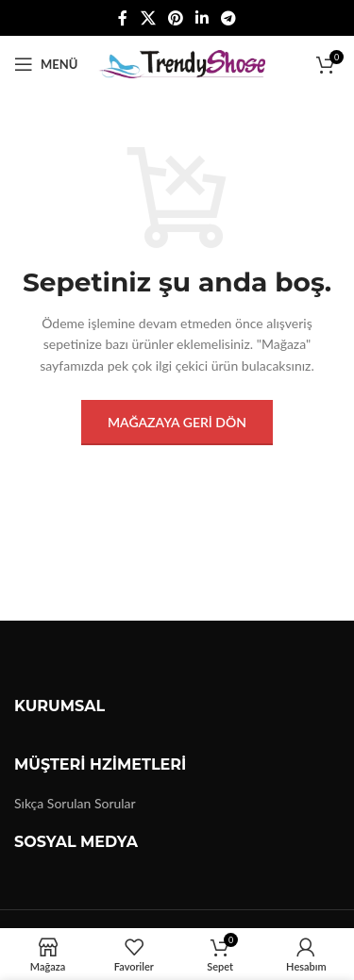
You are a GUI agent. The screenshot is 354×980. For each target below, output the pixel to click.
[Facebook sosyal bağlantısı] (123, 18)
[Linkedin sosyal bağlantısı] (202, 18)
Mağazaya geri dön (177, 422)
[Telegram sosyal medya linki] (229, 18)
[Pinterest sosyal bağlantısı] (175, 18)
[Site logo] (181, 63)
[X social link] (148, 18)
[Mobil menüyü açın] (46, 64)
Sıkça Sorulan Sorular (75, 803)
